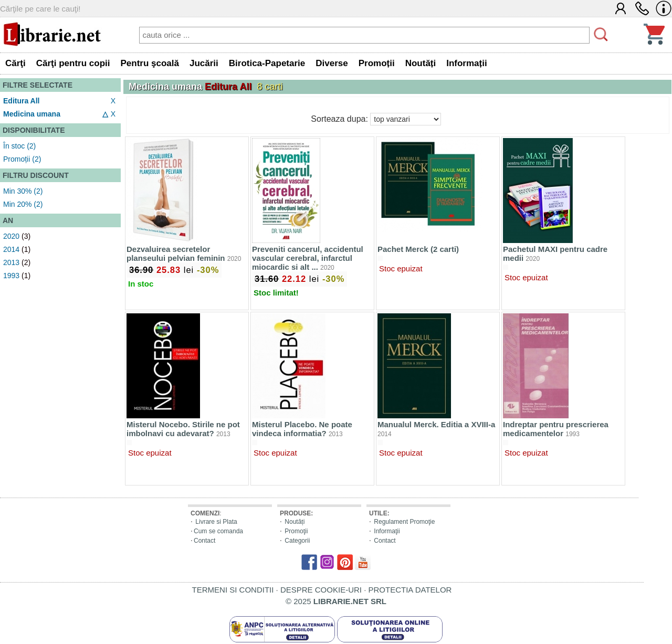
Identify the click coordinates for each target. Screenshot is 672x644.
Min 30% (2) (23, 191)
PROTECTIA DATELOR (410, 590)
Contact (204, 541)
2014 (11, 249)
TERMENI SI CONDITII (233, 590)
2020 (11, 236)
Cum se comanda (218, 531)
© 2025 (336, 601)
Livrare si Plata (216, 522)
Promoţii (296, 531)
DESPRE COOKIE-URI (321, 590)
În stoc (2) (19, 146)
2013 (11, 262)
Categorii (297, 541)
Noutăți (295, 522)
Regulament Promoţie (404, 522)
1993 (11, 276)
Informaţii (387, 531)
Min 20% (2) (23, 204)
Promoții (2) (22, 159)
